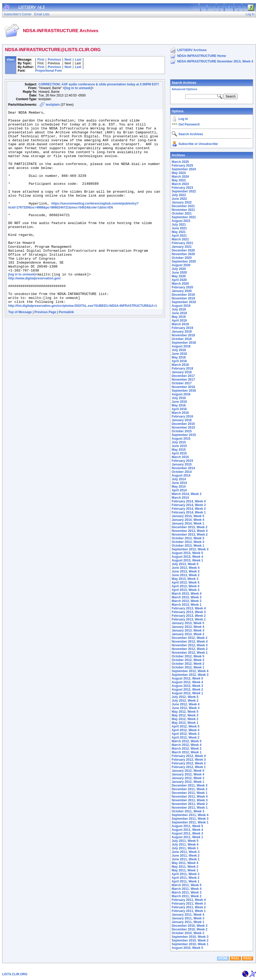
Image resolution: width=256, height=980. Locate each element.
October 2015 (182, 431)
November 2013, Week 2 (190, 535)
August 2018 (181, 346)
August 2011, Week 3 (187, 833)
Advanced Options (184, 89)
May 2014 (179, 487)
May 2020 (179, 276)
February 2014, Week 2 (189, 509)
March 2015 (180, 457)
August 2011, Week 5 (187, 826)
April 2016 (179, 409)
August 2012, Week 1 (187, 693)
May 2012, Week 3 (185, 715)
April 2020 (179, 280)
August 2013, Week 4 (187, 557)
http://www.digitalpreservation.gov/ (35, 311)
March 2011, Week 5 (187, 885)
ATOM (223, 958)
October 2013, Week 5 (188, 538)
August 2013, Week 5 (187, 553)
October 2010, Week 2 (188, 933)
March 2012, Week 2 (187, 749)
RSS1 (235, 958)
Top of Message (20, 349)
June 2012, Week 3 (186, 708)
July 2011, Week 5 (185, 841)
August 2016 (181, 394)
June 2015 (179, 446)
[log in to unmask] (78, 88)
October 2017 (182, 383)
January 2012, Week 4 (188, 774)
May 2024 (179, 173)
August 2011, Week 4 (187, 830)
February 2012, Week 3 (189, 760)
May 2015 (179, 450)
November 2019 (183, 298)
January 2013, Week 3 (188, 630)
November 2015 (183, 428)
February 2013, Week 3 (189, 612)
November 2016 (183, 387)
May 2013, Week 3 (185, 579)
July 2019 (179, 309)
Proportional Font (49, 71)
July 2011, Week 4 (185, 845)
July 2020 (179, 269)
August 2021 (181, 221)
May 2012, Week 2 (185, 719)
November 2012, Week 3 (190, 645)
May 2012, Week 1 (185, 723)
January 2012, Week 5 (188, 771)
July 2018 (179, 350)
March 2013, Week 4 (187, 594)
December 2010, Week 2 (190, 929)
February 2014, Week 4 (189, 501)
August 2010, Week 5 (187, 948)
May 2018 (179, 357)
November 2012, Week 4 (190, 642)
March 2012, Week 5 (187, 741)
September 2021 (184, 217)
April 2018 (179, 361)
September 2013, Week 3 (190, 549)
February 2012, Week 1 (189, 767)
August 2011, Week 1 (187, 837)
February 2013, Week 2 (189, 616)
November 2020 (183, 254)
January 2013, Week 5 (188, 623)
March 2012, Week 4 (187, 745)
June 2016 (179, 402)
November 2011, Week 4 (190, 797)
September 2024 (184, 169)
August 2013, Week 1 (187, 560)
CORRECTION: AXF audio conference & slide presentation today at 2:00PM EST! (99, 84)
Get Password (189, 124)
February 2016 (182, 416)
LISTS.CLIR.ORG (15, 974)
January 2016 (182, 420)
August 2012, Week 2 (187, 690)
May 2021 (179, 232)
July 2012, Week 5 (185, 697)
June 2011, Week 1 (186, 859)
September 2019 (184, 302)
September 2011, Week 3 (190, 819)
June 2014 (179, 483)
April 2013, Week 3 (186, 590)
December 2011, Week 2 (190, 789)
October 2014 (182, 472)
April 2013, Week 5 (186, 583)
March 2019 (180, 324)
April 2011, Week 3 (186, 874)
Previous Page (45, 349)
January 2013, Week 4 (188, 627)
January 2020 (182, 291)
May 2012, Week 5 (185, 712)
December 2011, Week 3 (190, 785)
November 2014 (183, 468)
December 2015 (183, 424)
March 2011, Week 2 (187, 896)
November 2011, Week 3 (190, 800)
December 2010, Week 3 (190, 926)
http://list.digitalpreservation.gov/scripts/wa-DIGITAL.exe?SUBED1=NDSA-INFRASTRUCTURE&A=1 (83, 343)
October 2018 (182, 339)
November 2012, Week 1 (190, 653)
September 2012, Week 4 (190, 671)
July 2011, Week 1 (185, 848)
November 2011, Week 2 (190, 804)
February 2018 (182, 368)
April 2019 (179, 321)
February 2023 (182, 188)
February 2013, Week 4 (189, 608)
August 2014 (181, 476)
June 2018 (179, 354)
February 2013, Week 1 (189, 619)
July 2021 (179, 225)
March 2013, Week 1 (187, 605)
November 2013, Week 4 (190, 531)
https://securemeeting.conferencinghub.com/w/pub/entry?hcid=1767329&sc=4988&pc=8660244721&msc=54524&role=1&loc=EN (73, 224)
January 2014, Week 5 (188, 516)
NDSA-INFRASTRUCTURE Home (202, 56)
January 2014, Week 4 (188, 520)
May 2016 (179, 405)
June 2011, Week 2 (186, 856)
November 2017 (183, 380)
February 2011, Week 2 (189, 907)
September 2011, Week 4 (190, 815)
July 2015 (179, 442)
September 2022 (184, 191)
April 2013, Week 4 (186, 586)
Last (78, 60)
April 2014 (179, 490)
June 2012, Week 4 (186, 704)
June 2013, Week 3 (186, 571)
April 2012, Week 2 (186, 738)
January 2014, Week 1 (188, 523)
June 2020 (179, 273)
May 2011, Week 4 (185, 863)
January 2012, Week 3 (188, 778)
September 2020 (184, 261)
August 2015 (181, 439)
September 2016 (184, 391)
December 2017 (183, 376)
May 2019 (179, 317)
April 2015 (179, 453)
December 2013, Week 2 (190, 527)
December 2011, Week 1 (190, 793)
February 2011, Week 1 (189, 911)
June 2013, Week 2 (186, 575)
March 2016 (180, 413)
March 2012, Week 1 (187, 752)
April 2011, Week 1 (186, 881)
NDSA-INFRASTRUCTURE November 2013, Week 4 (215, 61)
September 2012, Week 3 (190, 675)
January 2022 (182, 202)
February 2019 (182, 328)
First (41, 60)
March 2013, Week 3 (187, 597)
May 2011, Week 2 (185, 867)
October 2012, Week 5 (188, 656)
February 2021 (182, 243)
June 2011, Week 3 (186, 852)
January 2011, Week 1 (188, 922)
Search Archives (184, 83)
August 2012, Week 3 (187, 686)
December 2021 (183, 206)
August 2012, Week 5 (187, 678)
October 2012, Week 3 (188, 660)
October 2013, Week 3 (188, 542)
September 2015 (184, 435)
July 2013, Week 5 (185, 564)
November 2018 (183, 335)
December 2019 (183, 295)
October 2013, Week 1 (188, 546)
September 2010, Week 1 (190, 944)
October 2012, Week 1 (188, 667)
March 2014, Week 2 (187, 494)
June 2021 (179, 228)
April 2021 (179, 236)
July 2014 (179, 479)
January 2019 (182, 332)
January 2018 (182, 372)
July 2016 (179, 398)
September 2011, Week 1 (190, 822)
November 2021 (183, 210)
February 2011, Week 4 (189, 900)
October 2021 (182, 214)
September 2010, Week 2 (190, 940)
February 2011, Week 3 (189, 904)
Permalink (66, 349)
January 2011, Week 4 (188, 915)
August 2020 (181, 265)
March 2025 (180, 162)
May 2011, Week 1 (185, 870)
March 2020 (180, 284)
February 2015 (182, 461)
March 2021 (180, 239)
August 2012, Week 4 (187, 682)
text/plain (53, 105)
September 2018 (184, 343)
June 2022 (179, 199)
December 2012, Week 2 (190, 638)
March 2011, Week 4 (187, 889)
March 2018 (180, 365)
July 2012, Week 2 (185, 701)
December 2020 (183, 250)
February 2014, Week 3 (189, 505)
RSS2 (247, 958)
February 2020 (182, 287)
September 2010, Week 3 (190, 937)
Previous (54, 60)
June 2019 (179, 313)
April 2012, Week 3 (186, 734)
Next (68, 60)
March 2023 (180, 184)
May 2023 (179, 180)
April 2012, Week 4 (186, 730)
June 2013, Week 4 (186, 568)
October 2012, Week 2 (188, 664)
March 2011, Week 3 (187, 892)
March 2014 (180, 498)
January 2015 (182, 464)
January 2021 (182, 247)
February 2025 (182, 166)
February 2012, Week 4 (189, 756)
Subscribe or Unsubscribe (198, 144)
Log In (183, 119)
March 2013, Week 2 (187, 601)
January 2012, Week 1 (188, 782)
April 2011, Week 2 (186, 878)
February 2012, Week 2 (189, 763)
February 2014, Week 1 (189, 512)
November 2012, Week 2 (190, 649)
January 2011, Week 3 (188, 918)
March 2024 (180, 177)
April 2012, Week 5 (186, 726)
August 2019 (181, 306)
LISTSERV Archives (192, 50)
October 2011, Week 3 (188, 811)
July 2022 (179, 195)
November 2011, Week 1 (190, 808)
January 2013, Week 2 (188, 634)
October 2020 (182, 258)
